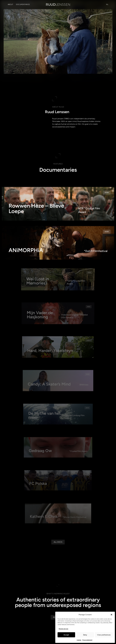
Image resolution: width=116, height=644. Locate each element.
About (10, 4)
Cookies (79, 640)
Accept (66, 635)
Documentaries (23, 4)
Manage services (63, 629)
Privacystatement (87, 640)
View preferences (104, 635)
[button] (111, 615)
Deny (85, 635)
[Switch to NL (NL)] (107, 5)
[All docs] (58, 576)
